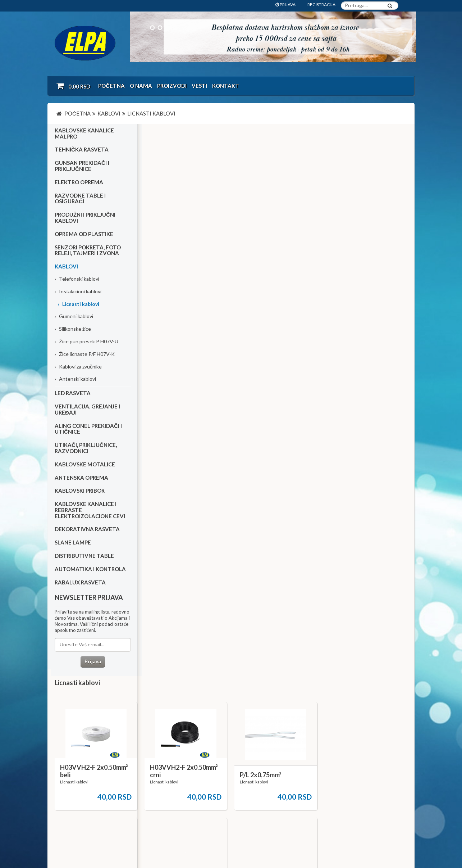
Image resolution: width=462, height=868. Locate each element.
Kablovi (66, 267)
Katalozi (68, 783)
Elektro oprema (79, 182)
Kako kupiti (70, 773)
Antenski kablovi (75, 379)
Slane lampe (73, 543)
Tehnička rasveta (82, 150)
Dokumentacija (195, 783)
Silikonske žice (73, 329)
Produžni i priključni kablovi (85, 218)
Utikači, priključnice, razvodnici (86, 448)
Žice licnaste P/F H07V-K (85, 354)
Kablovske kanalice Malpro (84, 134)
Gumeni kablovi (74, 317)
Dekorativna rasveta (87, 529)
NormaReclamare (152, 843)
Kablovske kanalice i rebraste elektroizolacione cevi (90, 510)
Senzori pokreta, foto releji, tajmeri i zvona (88, 250)
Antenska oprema (81, 478)
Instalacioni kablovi (78, 292)
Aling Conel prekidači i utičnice (88, 429)
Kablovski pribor (80, 491)
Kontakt (226, 86)
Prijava (92, 662)
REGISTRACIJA (321, 4)
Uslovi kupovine (75, 763)
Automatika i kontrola (90, 569)
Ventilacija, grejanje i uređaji (87, 410)
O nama (141, 86)
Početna (111, 86)
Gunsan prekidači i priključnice (82, 166)
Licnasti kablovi (78, 304)
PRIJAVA (285, 4)
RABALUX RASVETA (80, 582)
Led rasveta (73, 393)
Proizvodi (172, 86)
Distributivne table (84, 556)
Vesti (199, 86)
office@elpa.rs (322, 808)
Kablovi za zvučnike (78, 367)
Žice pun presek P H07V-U (86, 342)
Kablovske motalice (85, 464)
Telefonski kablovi (77, 279)
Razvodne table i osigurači (80, 198)
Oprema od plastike (84, 234)
